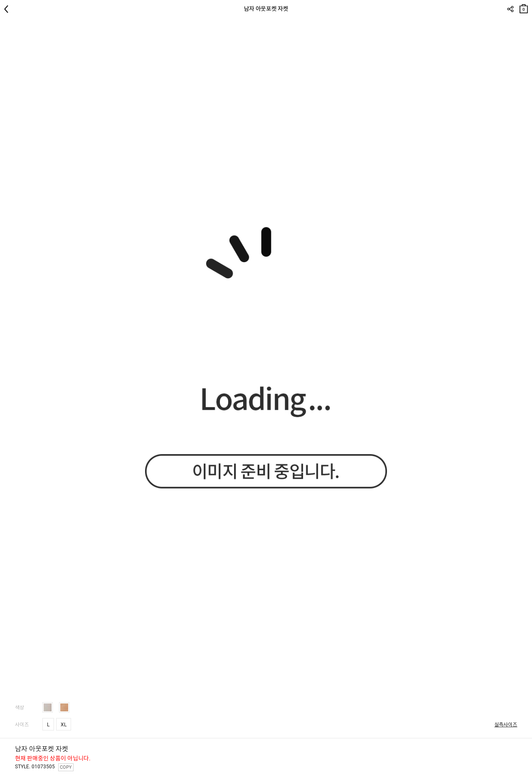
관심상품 (525, 25)
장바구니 (524, 7)
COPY (66, 767)
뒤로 (8, 9)
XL (64, 725)
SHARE (510, 9)
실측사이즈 (506, 725)
